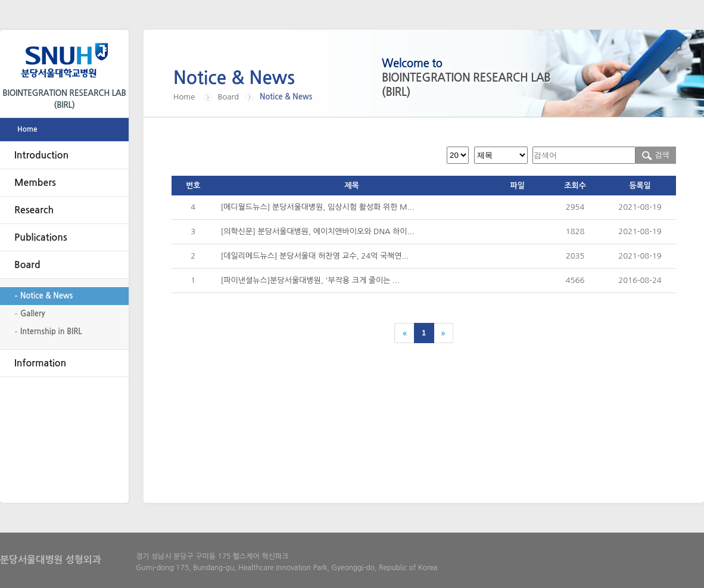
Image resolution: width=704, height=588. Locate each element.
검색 (655, 155)
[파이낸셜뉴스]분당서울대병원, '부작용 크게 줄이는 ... (310, 280)
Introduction (41, 155)
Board (27, 265)
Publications (41, 237)
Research (34, 210)
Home (27, 129)
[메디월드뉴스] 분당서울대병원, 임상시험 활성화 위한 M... (318, 207)
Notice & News (46, 296)
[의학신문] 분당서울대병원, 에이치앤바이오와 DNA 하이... (318, 231)
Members (35, 183)
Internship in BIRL (51, 332)
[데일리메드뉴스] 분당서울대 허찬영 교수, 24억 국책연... (315, 256)
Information (40, 363)
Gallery (33, 314)
